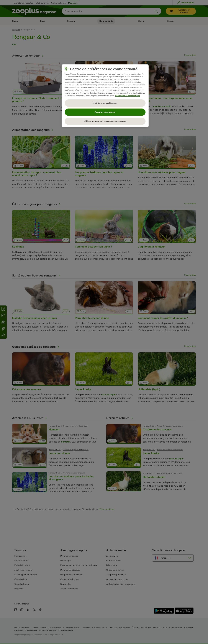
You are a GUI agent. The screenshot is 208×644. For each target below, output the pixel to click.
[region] (105, 96)
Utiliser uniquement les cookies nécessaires (105, 121)
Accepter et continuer (105, 112)
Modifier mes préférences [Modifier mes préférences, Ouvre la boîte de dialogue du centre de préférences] (105, 103)
